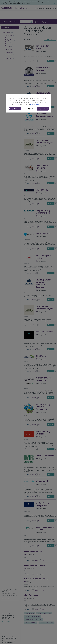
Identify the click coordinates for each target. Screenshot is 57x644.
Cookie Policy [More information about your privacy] (34, 104)
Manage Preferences (15, 109)
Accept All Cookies (43, 109)
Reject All (31, 109)
